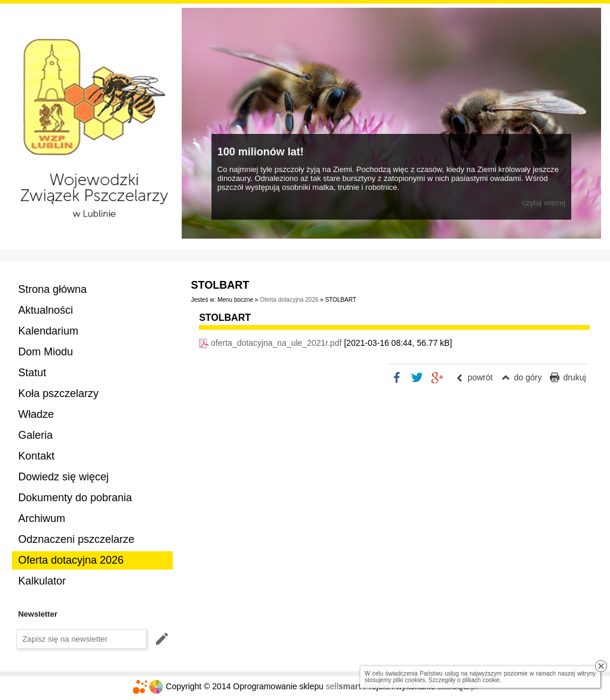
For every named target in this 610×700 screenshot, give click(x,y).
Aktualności (45, 310)
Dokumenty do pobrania (75, 498)
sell (343, 686)
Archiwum (41, 518)
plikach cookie (481, 680)
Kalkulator (42, 581)
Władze (36, 414)
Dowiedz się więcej (63, 477)
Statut (32, 373)
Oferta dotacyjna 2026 (71, 560)
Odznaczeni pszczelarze (76, 539)
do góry (528, 377)
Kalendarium (48, 331)
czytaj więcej (544, 203)
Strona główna (52, 289)
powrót (480, 377)
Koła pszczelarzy (58, 393)
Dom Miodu (45, 352)
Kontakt (36, 456)
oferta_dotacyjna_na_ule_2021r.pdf (276, 343)
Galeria (35, 435)
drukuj (574, 377)
